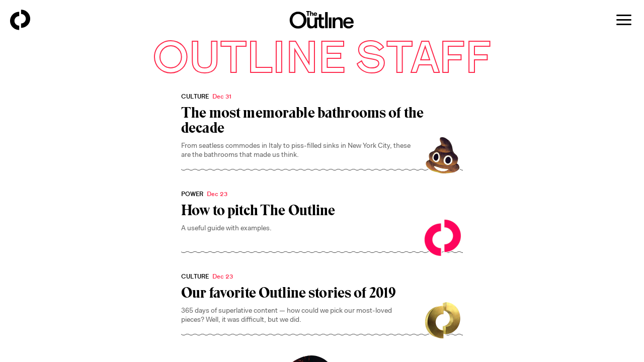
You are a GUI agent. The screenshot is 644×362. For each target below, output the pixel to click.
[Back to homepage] (20, 20)
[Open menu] (624, 20)
